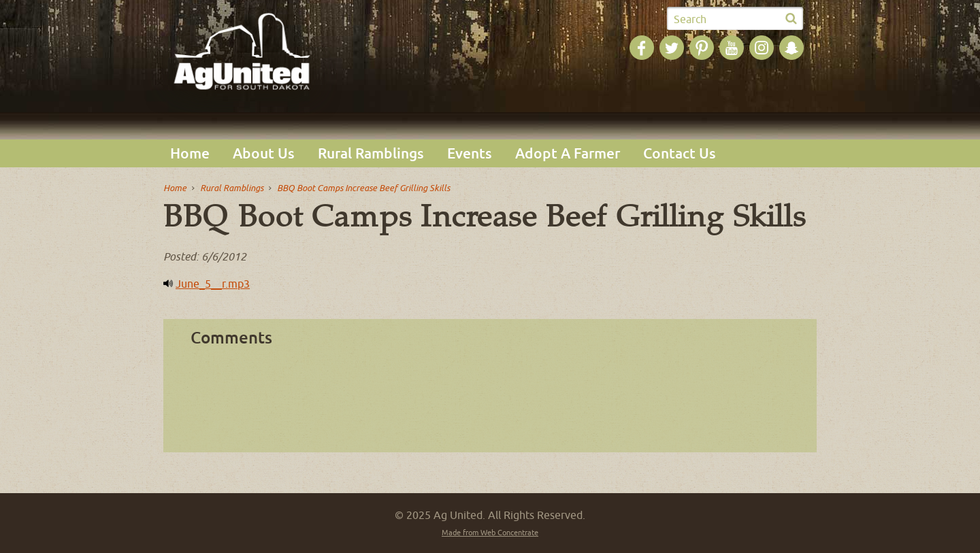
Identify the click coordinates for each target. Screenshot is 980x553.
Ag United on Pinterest (702, 48)
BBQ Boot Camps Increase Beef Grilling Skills (363, 188)
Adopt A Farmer (568, 153)
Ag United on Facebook (642, 48)
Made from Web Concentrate (490, 532)
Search (690, 19)
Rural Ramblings (371, 153)
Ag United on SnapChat (791, 48)
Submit (791, 19)
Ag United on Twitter (672, 48)
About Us (264, 153)
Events (470, 153)
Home (190, 153)
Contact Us (680, 153)
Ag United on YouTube (732, 48)
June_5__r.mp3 (213, 284)
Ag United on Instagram (762, 48)
